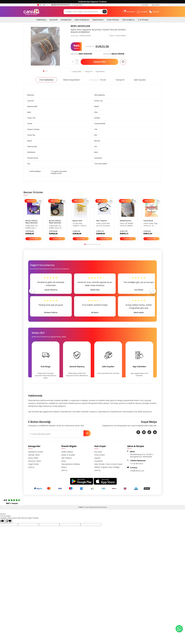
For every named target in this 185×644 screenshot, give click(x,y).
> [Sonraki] (153, 291)
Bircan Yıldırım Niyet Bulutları (32, 222)
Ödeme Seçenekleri (71, 80)
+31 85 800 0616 (137, 464)
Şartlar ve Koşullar (68, 455)
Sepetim (97, 458)
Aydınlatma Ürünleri (36, 452)
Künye (64, 461)
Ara (105, 12)
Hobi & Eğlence (128, 20)
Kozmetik (54, 20)
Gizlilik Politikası (67, 452)
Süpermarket (98, 20)
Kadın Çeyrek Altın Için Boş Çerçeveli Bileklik (103, 225)
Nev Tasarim (102, 221)
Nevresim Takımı (35, 461)
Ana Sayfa (145, 5)
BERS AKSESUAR (80, 26)
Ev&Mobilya (41, 20)
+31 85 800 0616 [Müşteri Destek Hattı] (67, 5)
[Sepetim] (154, 12)
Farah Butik (148, 221)
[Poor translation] (9, 521)
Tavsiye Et (88, 72)
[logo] (31, 12)
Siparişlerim (156, 5)
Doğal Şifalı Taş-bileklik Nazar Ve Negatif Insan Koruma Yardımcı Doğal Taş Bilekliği (56, 227)
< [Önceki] (32, 291)
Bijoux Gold (77, 221)
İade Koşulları (140, 80)
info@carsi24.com (137, 471)
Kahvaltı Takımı (34, 455)
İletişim (64, 467)
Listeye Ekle (76, 72)
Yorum (98, 80)
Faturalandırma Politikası (71, 464)
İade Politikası (66, 458)
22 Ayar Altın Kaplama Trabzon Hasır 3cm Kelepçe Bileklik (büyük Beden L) (81, 225)
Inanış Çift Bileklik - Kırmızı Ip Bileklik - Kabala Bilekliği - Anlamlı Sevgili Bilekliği (127, 225)
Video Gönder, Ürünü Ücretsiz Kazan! (108, 464)
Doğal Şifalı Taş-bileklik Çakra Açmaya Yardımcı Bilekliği (32, 227)
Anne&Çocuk (66, 20)
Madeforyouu (126, 221)
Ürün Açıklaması (46, 80)
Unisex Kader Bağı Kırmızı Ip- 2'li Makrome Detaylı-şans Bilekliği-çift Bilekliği (150, 225)
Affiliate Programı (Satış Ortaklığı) (107, 467)
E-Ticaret (86, 507)
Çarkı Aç (31, 467)
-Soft (80, 507)
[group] (45, 46)
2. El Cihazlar (143, 20)
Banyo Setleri (33, 458)
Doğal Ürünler (34, 464)
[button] (44, 71)
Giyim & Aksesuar (82, 20)
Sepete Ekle (99, 62)
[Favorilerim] (129, 12)
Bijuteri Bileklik (118, 54)
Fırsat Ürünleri (113, 20)
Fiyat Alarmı (99, 72)
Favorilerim (99, 461)
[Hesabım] (142, 12)
